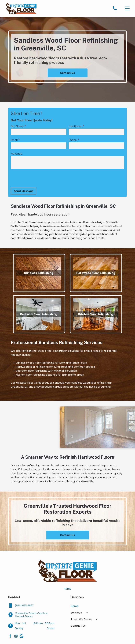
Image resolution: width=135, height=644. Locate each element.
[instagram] (16, 637)
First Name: (30, 126)
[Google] (22, 637)
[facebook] (10, 637)
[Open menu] (127, 8)
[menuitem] (99, 606)
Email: (27, 140)
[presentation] (48, 178)
